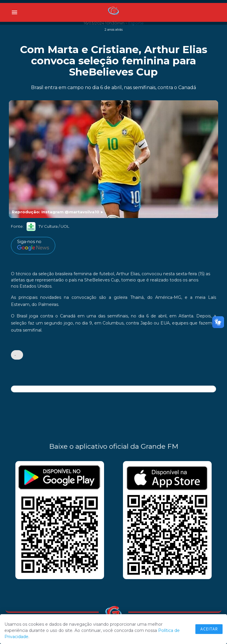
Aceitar (209, 629)
